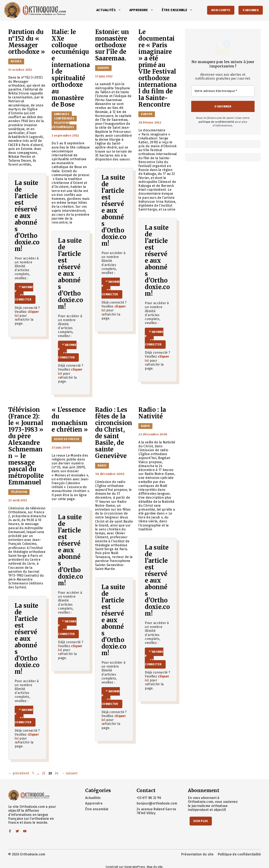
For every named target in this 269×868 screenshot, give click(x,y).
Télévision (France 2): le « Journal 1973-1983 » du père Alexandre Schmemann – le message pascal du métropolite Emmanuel (26, 446)
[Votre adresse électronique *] (223, 91)
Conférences (64, 118)
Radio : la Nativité (152, 413)
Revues (16, 61)
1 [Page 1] (33, 773)
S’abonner (24, 289)
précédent (19, 773)
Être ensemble (179, 10)
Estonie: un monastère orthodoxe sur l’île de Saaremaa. (112, 45)
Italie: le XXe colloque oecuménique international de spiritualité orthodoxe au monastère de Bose (71, 68)
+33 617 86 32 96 (149, 798)
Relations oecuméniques (63, 125)
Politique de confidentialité (239, 854)
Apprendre (143, 10)
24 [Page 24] (57, 773)
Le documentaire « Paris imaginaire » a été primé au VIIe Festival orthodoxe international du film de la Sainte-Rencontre (158, 68)
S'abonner (251, 10)
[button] (120, 10)
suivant (69, 773)
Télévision (19, 492)
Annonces (62, 114)
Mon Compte (221, 10)
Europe (103, 68)
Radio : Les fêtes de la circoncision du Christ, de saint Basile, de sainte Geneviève (114, 433)
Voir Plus (201, 821)
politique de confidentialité (216, 122)
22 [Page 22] (44, 773)
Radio (102, 466)
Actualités (111, 10)
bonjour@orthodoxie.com (157, 803)
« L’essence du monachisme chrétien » (70, 420)
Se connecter (23, 297)
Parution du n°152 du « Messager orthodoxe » (27, 42)
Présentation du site (197, 854)
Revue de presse (67, 439)
